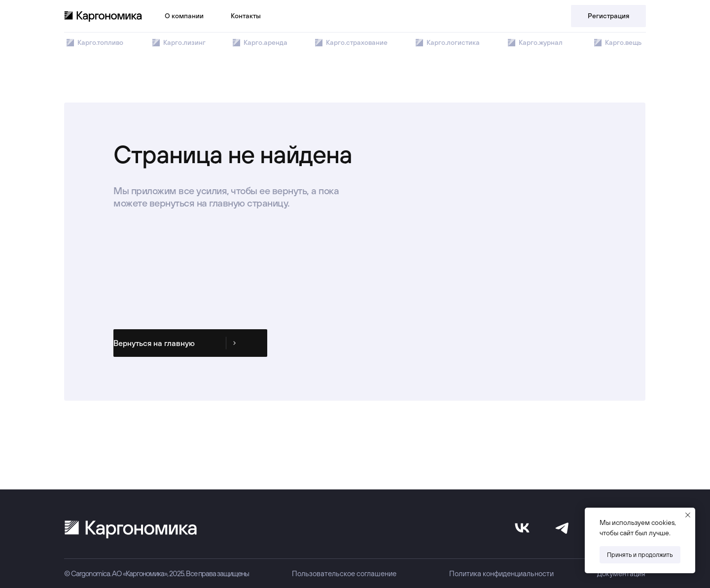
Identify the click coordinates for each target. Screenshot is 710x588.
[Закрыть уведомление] (688, 515)
